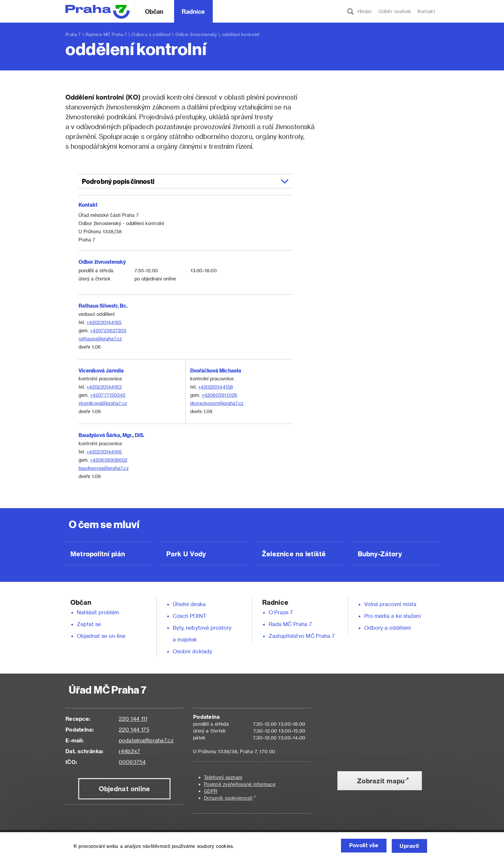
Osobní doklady (192, 651)
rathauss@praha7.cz (100, 339)
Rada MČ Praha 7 (290, 624)
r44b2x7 (130, 751)
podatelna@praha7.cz (146, 740)
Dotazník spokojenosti (228, 798)
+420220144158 (216, 387)
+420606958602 (109, 460)
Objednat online (125, 789)
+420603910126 (219, 395)
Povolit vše (360, 846)
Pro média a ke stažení (393, 616)
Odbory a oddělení (151, 34)
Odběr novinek (395, 11)
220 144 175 (134, 729)
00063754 (132, 762)
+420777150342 (108, 395)
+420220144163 (104, 387)
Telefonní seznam (223, 777)
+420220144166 (104, 452)
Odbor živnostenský (196, 34)
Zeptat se (89, 624)
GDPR (211, 791)
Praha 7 (73, 34)
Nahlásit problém (98, 612)
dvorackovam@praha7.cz (217, 403)
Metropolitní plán (98, 554)
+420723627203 (108, 330)
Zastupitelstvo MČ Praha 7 (302, 636)
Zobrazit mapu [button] (381, 781)
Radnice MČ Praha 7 (106, 34)
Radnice (193, 11)
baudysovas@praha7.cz (104, 468)
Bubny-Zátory (380, 554)
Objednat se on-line (101, 636)
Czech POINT (189, 616)
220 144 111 (133, 719)
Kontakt (426, 11)
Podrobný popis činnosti (186, 181)
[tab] (186, 181)
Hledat (360, 11)
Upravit (409, 846)
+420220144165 (104, 322)
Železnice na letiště (294, 554)
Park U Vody (186, 554)
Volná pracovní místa (390, 604)
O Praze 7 (281, 612)
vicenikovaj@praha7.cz (103, 403)
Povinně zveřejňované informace (240, 784)
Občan (154, 11)
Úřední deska (189, 604)
